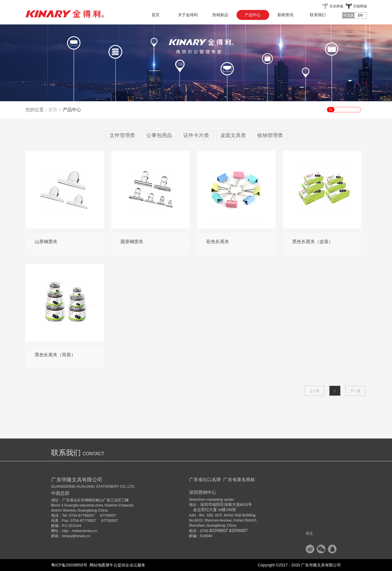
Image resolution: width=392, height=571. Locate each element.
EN (360, 15)
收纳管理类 (270, 135)
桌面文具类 (233, 135)
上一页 (314, 391)
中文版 (349, 15)
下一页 (355, 391)
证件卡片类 (196, 135)
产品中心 (72, 110)
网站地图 (96, 565)
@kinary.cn (81, 536)
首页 (155, 15)
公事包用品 (159, 135)
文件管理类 (122, 135)
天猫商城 (360, 6)
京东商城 (336, 6)
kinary (67, 536)
